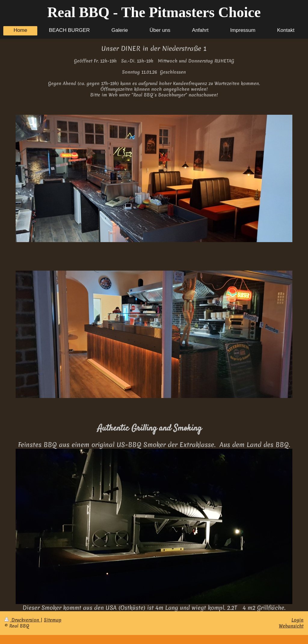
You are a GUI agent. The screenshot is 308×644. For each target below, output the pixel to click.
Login (297, 620)
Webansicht (291, 626)
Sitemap (53, 620)
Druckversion (23, 620)
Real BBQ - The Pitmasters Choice (154, 12)
